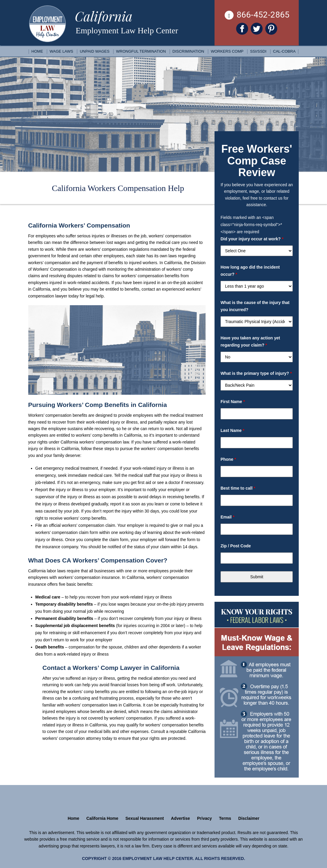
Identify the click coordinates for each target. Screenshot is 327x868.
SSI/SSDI (258, 51)
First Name (233, 402)
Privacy (204, 818)
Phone (228, 459)
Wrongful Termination (141, 51)
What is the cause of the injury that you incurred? (255, 306)
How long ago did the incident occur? (250, 271)
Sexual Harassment (144, 818)
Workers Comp (227, 51)
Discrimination (188, 51)
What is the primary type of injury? (256, 373)
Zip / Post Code (236, 546)
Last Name (232, 430)
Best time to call (238, 488)
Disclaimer (249, 818)
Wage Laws (61, 51)
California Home (102, 818)
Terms (225, 818)
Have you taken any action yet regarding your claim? (250, 341)
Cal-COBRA (284, 51)
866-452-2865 (257, 15)
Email (227, 517)
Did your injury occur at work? (252, 239)
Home (37, 51)
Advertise (181, 818)
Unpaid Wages (95, 51)
